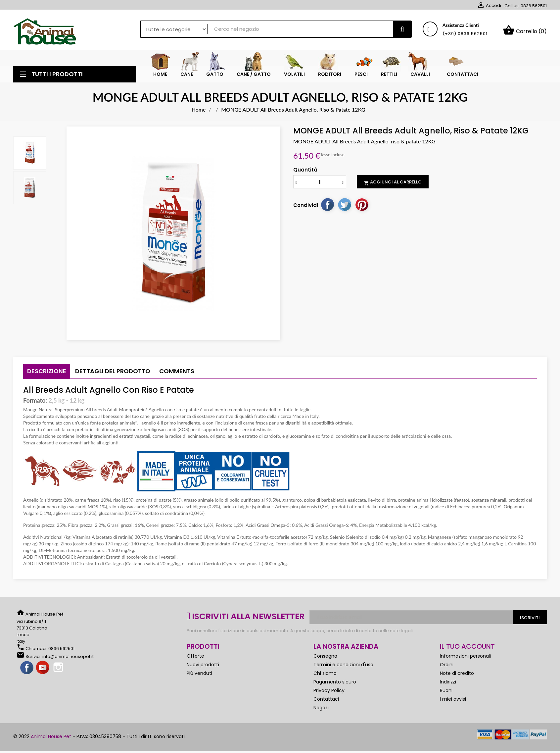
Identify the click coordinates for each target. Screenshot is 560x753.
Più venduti (199, 676)
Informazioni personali (465, 659)
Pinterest (362, 207)
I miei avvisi (453, 702)
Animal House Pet (51, 739)
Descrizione (47, 374)
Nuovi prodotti (203, 667)
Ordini (447, 667)
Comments (177, 374)
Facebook (27, 671)
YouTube (43, 671)
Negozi (321, 710)
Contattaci (326, 702)
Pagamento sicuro (335, 684)
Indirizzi (448, 684)
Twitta (345, 207)
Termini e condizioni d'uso (343, 667)
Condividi (327, 207)
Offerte (195, 659)
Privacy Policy (329, 693)
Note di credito (457, 676)
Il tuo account (467, 649)
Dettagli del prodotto (113, 374)
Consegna (325, 659)
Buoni (446, 693)
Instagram (59, 671)
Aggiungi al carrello (393, 185)
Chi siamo (325, 676)
